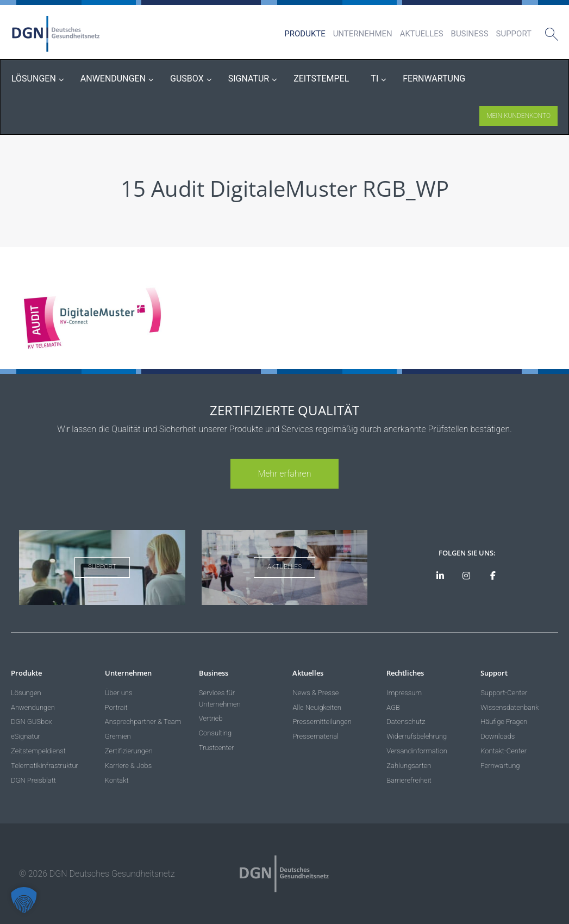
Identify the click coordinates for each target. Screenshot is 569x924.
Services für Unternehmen (220, 698)
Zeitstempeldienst (38, 751)
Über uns (119, 693)
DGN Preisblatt (33, 780)
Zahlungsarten (409, 766)
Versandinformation (417, 751)
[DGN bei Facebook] (493, 576)
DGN (56, 34)
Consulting (215, 733)
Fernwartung (500, 766)
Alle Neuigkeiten (317, 707)
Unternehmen (363, 34)
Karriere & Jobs (128, 766)
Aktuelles (422, 34)
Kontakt (117, 780)
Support (514, 34)
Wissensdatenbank (509, 707)
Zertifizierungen (129, 751)
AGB (393, 707)
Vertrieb (211, 718)
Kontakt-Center (504, 751)
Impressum (404, 693)
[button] (24, 900)
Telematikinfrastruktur (45, 766)
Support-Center (504, 693)
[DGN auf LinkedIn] (440, 576)
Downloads (498, 736)
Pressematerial (315, 736)
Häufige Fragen (504, 722)
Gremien (118, 736)
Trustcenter (217, 748)
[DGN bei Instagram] (467, 576)
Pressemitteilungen (322, 722)
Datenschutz (406, 722)
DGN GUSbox (31, 722)
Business (470, 34)
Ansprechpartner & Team (143, 722)
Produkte (305, 34)
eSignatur (26, 736)
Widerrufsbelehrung (417, 736)
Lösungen (26, 693)
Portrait (116, 707)
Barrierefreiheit (409, 780)
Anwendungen (33, 707)
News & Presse (315, 693)
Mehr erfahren (284, 474)
